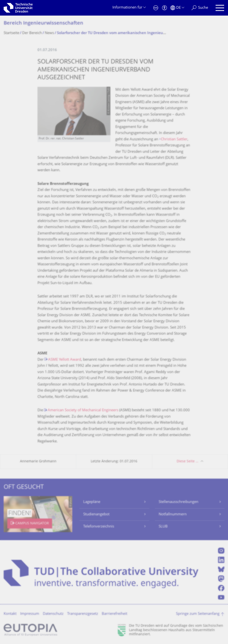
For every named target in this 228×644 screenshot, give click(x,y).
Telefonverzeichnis (99, 527)
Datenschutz (53, 614)
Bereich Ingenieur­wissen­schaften (43, 23)
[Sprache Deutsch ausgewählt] (177, 8)
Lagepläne (92, 502)
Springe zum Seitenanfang (198, 614)
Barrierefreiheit (114, 614)
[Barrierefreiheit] (164, 8)
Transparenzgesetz (83, 614)
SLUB (163, 527)
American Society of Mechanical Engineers (83, 410)
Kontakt (10, 614)
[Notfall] (156, 8)
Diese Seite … (187, 461)
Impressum (30, 614)
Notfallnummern (173, 514)
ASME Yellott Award (65, 360)
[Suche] (200, 8)
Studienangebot (96, 514)
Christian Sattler (174, 139)
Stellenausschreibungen (178, 502)
